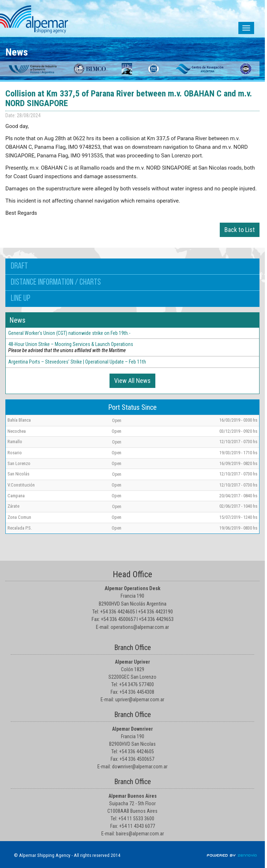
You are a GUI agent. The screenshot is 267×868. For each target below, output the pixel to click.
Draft (19, 266)
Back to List (240, 230)
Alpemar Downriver (132, 729)
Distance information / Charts (56, 283)
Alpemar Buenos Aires (133, 796)
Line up (20, 299)
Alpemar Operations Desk (132, 589)
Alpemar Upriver (132, 662)
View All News (132, 381)
